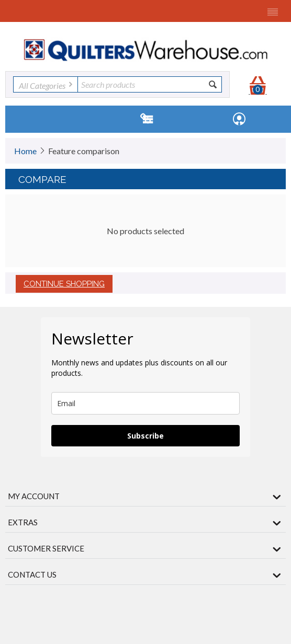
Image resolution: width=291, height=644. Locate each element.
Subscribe (145, 436)
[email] (145, 403)
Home (25, 151)
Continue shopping (64, 284)
